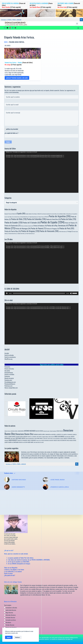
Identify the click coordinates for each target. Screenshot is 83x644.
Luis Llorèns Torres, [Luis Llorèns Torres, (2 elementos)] (17, 217)
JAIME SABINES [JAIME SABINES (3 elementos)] (39, 437)
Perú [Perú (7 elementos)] (47, 217)
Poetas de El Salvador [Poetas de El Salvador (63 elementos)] (31, 223)
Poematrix (7, 367)
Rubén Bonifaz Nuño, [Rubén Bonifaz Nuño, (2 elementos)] (13, 233)
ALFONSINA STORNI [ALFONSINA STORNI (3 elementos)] (14, 431)
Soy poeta (7, 371)
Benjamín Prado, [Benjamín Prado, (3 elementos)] (8, 214)
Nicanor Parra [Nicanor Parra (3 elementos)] (39, 440)
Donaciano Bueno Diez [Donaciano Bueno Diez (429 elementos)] (24, 434)
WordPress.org (8, 359)
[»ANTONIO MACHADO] (7, 480)
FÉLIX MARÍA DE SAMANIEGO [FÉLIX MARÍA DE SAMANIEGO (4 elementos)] (67, 434)
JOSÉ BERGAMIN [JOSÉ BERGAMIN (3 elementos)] (68, 437)
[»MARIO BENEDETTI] (7, 487)
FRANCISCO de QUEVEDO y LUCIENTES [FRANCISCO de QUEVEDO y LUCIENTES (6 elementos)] (53, 434)
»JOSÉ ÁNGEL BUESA (57, 480)
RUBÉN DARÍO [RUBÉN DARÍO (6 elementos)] (30, 442)
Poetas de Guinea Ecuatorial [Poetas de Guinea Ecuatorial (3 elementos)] (27, 226)
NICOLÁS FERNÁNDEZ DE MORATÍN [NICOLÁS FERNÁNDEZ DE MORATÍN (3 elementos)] (47, 440)
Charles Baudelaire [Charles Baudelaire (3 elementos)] (53, 431)
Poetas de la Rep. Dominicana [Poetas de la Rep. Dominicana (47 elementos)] (58, 225)
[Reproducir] (7, 293)
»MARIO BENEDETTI (18, 487)
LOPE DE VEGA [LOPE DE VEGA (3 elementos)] (50, 439)
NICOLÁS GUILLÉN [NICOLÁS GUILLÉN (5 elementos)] (57, 440)
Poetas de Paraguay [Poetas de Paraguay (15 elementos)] (53, 229)
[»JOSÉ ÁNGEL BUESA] (46, 480)
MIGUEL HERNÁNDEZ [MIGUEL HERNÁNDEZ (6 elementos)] (32, 440)
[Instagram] (10, 28)
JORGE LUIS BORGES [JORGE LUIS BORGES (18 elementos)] (59, 437)
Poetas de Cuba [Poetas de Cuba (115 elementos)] (68, 219)
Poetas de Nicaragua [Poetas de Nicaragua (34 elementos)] (23, 228)
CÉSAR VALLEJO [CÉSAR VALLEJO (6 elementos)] (60, 431)
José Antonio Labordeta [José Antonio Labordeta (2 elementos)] (46, 214)
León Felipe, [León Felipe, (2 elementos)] (10, 217)
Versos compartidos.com (11, 388)
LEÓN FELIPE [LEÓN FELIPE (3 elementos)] (45, 439)
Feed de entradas (9, 355)
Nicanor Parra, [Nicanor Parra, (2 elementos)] (42, 217)
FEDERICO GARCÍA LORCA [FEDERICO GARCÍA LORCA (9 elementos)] (39, 434)
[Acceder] (78, 28)
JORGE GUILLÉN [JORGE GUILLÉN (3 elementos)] (51, 437)
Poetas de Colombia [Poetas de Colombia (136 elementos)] (36, 219)
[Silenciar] (71, 293)
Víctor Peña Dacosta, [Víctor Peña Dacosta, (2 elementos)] (30, 233)
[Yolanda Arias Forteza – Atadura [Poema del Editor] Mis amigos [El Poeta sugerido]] (23, 53)
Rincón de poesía (9, 378)
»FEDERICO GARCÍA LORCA (59, 487)
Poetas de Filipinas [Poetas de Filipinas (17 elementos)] (71, 223)
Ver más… (48, 595)
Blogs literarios (9, 612)
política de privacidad (12, 129)
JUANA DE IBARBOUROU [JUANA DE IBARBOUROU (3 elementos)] (30, 439)
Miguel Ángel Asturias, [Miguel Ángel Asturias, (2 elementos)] (34, 217)
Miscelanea (8, 622)
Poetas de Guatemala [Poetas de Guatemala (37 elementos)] (13, 225)
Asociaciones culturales (11, 607)
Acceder (7, 353)
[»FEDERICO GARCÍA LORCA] (46, 487)
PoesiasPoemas (9, 373)
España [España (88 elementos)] (21, 213)
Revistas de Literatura (10, 627)
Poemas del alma (9, 369)
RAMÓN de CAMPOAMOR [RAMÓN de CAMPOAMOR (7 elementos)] (13, 442)
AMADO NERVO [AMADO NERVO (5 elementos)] (21, 431)
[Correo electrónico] (15, 28)
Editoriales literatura (10, 615)
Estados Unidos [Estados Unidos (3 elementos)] (29, 214)
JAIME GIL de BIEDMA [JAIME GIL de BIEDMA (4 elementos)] (32, 437)
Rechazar (18, 637)
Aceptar (9, 637)
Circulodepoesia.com (10, 382)
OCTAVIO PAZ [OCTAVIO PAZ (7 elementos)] (64, 440)
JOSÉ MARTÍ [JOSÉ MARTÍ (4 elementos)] (13, 438)
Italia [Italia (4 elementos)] (40, 214)
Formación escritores (10, 620)
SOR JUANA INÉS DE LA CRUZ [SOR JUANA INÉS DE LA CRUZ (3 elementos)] (39, 442)
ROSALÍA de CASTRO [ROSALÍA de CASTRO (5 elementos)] (23, 442)
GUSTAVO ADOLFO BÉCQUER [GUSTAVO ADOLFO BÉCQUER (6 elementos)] (22, 437)
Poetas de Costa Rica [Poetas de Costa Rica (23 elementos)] (53, 219)
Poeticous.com (9, 386)
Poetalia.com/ (8, 380)
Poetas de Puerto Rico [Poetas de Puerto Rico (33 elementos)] (13, 231)
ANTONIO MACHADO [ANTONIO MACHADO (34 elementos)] (30, 431)
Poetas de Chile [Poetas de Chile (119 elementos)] (19, 219)
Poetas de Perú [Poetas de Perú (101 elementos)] (67, 228)
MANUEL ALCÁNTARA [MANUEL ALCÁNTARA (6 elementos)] (68, 438)
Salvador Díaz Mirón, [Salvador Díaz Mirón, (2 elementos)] (22, 233)
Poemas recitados (9, 374)
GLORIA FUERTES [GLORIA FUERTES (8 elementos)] (12, 437)
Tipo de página (8, 605)
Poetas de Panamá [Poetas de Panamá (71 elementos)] (38, 228)
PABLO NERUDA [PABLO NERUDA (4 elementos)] (70, 440)
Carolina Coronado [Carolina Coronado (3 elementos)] (46, 431)
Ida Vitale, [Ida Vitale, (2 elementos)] (35, 214)
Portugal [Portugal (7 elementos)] (70, 231)
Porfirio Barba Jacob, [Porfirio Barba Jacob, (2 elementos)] (63, 231)
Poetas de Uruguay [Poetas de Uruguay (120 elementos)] (30, 231)
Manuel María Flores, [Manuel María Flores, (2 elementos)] (25, 217)
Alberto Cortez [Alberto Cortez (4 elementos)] (7, 431)
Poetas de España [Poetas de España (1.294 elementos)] (52, 222)
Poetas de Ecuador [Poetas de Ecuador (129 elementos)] (13, 222)
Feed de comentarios (10, 357)
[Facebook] (5, 28)
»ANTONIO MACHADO (19, 480)
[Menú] (77, 24)
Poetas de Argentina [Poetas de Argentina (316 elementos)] (60, 216)
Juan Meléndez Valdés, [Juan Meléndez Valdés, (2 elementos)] (63, 214)
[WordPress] (13, 28)
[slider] (39, 293)
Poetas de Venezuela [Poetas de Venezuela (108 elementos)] (49, 231)
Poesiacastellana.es (10, 384)
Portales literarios (9, 625)
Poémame (7, 376)
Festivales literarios (10, 617)
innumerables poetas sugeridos (55, 458)
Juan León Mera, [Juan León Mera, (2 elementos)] (55, 214)
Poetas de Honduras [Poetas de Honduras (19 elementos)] (40, 226)
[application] (41, 172)
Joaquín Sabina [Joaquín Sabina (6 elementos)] (45, 437)
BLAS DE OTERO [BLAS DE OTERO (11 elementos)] (39, 431)
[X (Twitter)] (7, 28)
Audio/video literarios (10, 610)
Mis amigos (8, 45)
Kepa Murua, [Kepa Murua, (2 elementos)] (70, 214)
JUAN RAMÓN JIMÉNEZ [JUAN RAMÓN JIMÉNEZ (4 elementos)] (39, 438)
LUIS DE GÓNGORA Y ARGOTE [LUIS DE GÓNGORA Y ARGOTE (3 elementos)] (58, 439)
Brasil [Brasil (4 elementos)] (15, 214)
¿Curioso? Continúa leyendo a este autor (17, 78)
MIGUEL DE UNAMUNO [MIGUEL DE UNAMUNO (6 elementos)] (23, 440)
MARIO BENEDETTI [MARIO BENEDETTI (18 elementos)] (13, 440)
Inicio (6, 42)
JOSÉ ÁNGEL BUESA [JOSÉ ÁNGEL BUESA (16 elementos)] (20, 438)
